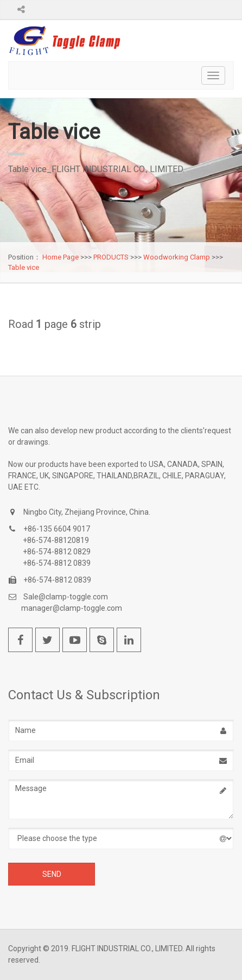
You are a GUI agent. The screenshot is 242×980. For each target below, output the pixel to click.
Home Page (60, 257)
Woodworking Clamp (177, 257)
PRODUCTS (111, 257)
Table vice (24, 267)
